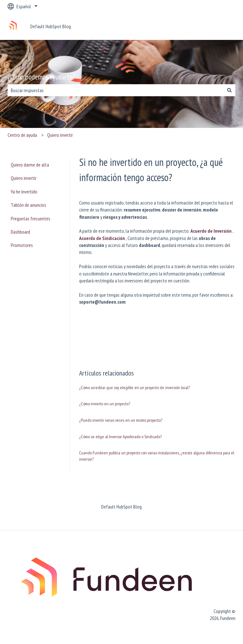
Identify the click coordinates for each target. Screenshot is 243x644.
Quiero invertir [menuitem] (24, 178)
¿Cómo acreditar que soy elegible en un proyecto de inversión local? (134, 388)
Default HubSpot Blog (51, 26)
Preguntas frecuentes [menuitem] (31, 218)
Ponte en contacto (212, 26)
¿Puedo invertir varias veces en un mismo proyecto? (121, 420)
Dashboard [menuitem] (20, 232)
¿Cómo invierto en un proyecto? (105, 404)
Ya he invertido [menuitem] (24, 192)
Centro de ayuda (22, 135)
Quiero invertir (60, 135)
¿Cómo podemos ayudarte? (41, 77)
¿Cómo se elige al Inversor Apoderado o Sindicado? (120, 437)
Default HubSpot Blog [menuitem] (121, 507)
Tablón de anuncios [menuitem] (28, 205)
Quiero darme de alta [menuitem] (30, 165)
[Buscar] (229, 90)
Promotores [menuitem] (22, 245)
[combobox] (115, 90)
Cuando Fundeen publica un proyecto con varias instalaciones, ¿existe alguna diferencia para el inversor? (157, 456)
